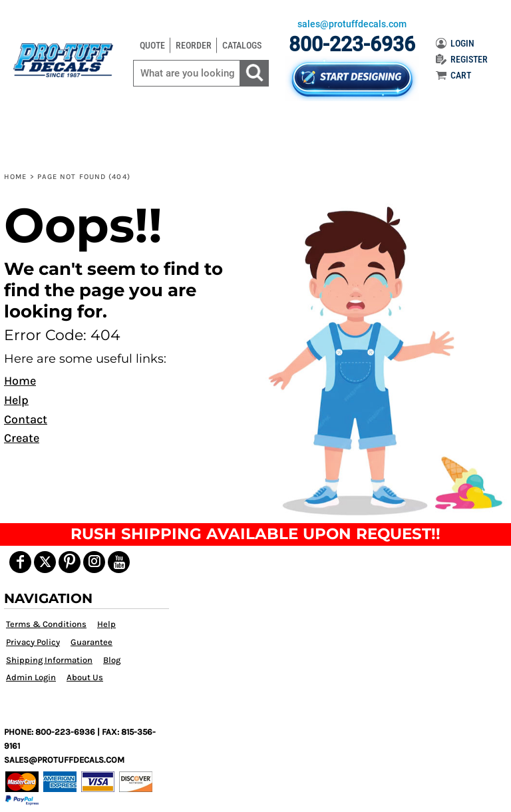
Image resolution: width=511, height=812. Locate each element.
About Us (85, 677)
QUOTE (152, 45)
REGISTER (462, 59)
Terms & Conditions (46, 624)
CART (453, 75)
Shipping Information (49, 660)
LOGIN (455, 43)
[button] (382, 359)
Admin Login (31, 677)
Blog (112, 660)
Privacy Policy (33, 642)
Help (16, 400)
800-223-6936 (352, 44)
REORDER (194, 45)
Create (22, 438)
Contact (26, 419)
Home (15, 177)
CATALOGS (242, 45)
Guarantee (91, 642)
